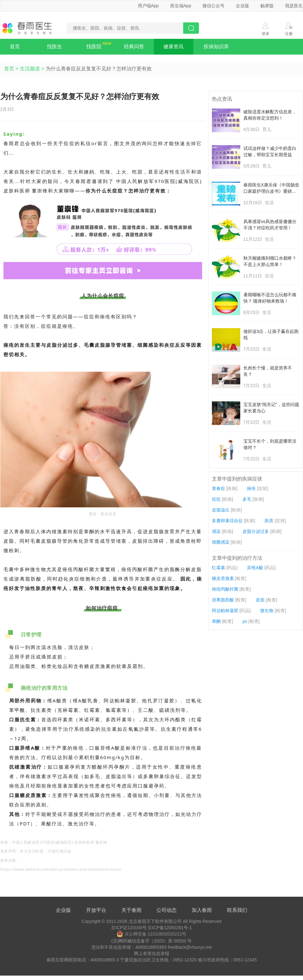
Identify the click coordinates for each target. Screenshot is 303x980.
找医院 (94, 47)
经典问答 (134, 47)
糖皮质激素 (223, 578)
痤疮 (251, 488)
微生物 (267, 611)
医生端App (181, 6)
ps (245, 621)
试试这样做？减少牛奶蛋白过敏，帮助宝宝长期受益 (270, 151)
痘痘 (216, 499)
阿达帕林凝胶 (225, 611)
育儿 (267, 129)
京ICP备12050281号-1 (170, 928)
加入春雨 (202, 910)
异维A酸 (255, 568)
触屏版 (267, 6)
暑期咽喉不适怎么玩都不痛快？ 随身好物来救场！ (270, 298)
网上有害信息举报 (152, 953)
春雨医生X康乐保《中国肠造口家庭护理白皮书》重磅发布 (271, 188)
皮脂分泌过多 (256, 531)
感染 (216, 531)
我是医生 (294, 6)
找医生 (55, 47)
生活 (269, 203)
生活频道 (30, 69)
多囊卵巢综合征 (227, 521)
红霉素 (219, 568)
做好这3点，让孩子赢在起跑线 (271, 334)
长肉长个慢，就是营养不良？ (268, 371)
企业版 (242, 6)
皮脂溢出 (221, 510)
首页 (15, 47)
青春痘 (219, 488)
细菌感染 (221, 542)
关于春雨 (131, 910)
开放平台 (96, 910)
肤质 (269, 521)
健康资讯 (173, 47)
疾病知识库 (216, 47)
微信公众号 (213, 6)
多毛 (247, 499)
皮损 (260, 600)
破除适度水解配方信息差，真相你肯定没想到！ (270, 115)
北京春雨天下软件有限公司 (155, 921)
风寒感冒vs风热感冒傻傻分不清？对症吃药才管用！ (270, 225)
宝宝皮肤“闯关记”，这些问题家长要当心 (271, 408)
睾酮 (216, 621)
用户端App (148, 6)
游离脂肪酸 (223, 600)
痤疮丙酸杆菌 (225, 589)
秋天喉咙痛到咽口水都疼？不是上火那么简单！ (270, 261)
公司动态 (166, 910)
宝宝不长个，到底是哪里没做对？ (270, 444)
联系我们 (237, 910)
